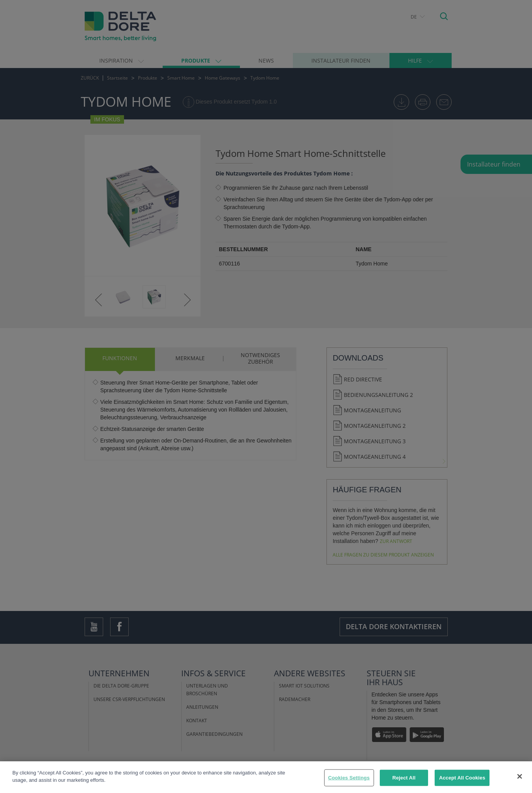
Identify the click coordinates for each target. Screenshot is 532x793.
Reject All (404, 778)
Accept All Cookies (462, 778)
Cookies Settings (349, 778)
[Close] (520, 776)
